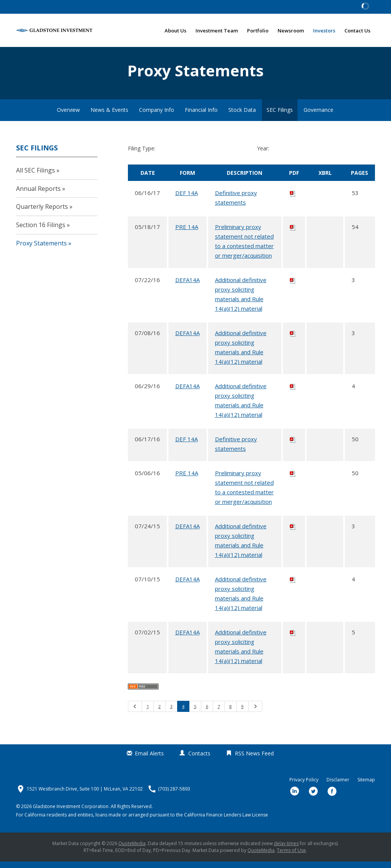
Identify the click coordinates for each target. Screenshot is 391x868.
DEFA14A (187, 286)
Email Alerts (149, 760)
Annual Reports (38, 195)
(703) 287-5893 (174, 795)
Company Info (157, 116)
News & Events (109, 116)
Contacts (199, 760)
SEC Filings (280, 116)
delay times (286, 850)
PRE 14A (187, 233)
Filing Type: (142, 155)
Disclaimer (338, 786)
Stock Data (242, 116)
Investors (324, 31)
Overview (68, 116)
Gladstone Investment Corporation (71, 813)
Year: (263, 155)
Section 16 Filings (41, 231)
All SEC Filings (36, 176)
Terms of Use (291, 857)
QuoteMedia (132, 850)
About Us (175, 31)
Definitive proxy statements (236, 204)
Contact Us (357, 31)
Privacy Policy (304, 786)
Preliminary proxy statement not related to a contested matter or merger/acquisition (244, 247)
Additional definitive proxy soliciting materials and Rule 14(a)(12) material (241, 300)
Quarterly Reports (42, 213)
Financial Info (201, 116)
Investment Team (217, 31)
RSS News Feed (254, 760)
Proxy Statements (41, 249)
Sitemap (366, 786)
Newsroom (291, 31)
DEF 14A (187, 199)
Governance (318, 116)
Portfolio (258, 31)
